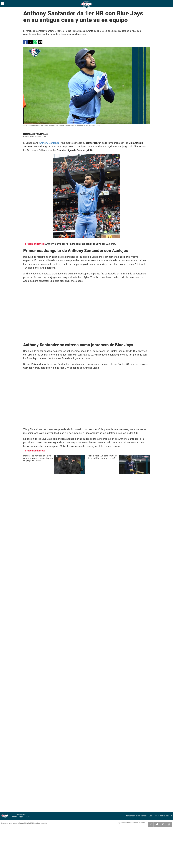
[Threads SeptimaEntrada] (169, 824)
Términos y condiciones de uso (143, 816)
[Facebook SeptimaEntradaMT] (151, 824)
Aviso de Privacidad (164, 816)
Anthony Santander (50, 143)
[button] (25, 42)
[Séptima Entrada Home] (86, 8)
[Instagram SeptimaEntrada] (163, 824)
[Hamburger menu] (3, 4)
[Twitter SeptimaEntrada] (157, 824)
